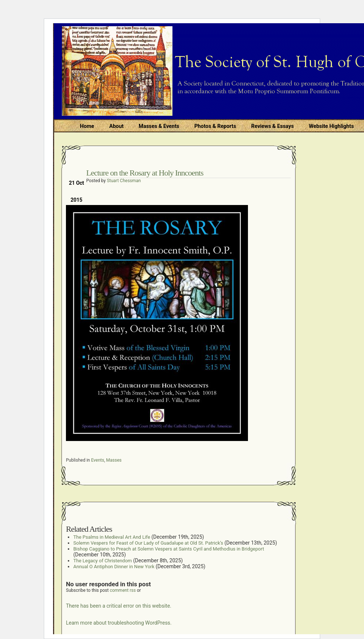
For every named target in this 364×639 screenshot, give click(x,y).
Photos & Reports (215, 126)
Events (98, 460)
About (117, 126)
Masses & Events (159, 126)
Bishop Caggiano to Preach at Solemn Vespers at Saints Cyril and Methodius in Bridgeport (169, 549)
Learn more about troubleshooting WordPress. (119, 623)
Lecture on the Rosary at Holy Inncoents (145, 173)
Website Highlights (331, 126)
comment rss (123, 590)
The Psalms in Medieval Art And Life (112, 537)
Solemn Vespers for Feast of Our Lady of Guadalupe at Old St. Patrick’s (148, 543)
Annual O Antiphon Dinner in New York (114, 567)
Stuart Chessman (124, 181)
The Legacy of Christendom (103, 561)
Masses (114, 460)
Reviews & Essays (272, 126)
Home (87, 126)
